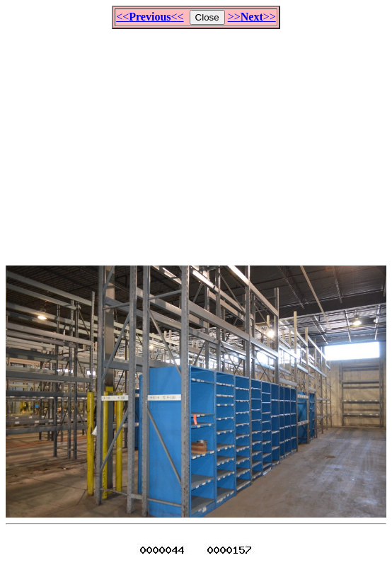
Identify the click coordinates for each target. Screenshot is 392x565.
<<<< (150, 17)
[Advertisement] (199, 141)
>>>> (252, 17)
